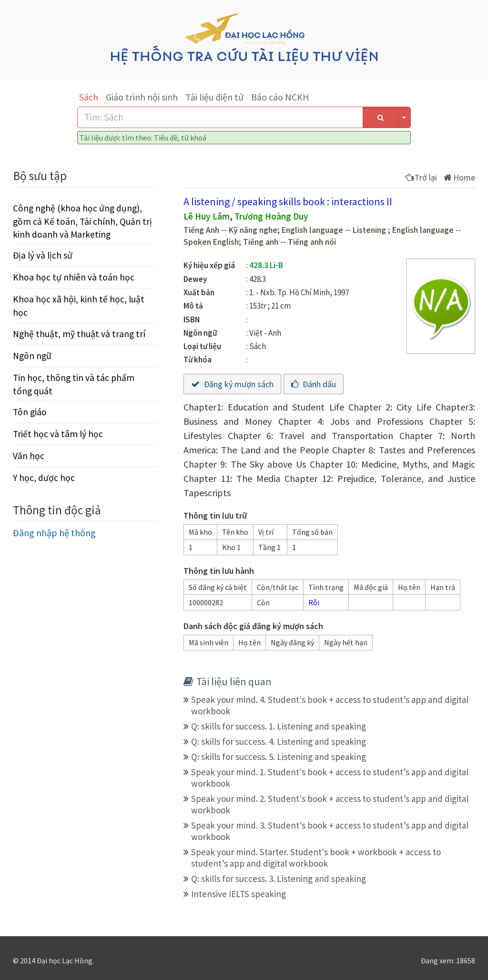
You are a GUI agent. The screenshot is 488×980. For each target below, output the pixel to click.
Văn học (29, 456)
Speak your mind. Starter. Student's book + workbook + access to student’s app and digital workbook (316, 858)
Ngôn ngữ (32, 356)
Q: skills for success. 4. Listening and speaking (279, 741)
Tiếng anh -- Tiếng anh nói (290, 242)
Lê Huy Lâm (207, 216)
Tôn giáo (30, 412)
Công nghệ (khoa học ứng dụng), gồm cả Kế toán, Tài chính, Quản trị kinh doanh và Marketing (82, 221)
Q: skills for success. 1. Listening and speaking (279, 726)
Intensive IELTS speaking (239, 894)
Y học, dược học (44, 478)
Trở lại (421, 177)
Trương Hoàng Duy (271, 216)
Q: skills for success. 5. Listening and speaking (279, 757)
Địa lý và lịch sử (43, 255)
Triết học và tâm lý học (58, 434)
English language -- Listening (335, 230)
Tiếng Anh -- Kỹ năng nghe (230, 230)
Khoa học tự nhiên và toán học (74, 277)
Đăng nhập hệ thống (54, 533)
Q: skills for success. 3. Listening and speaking (279, 879)
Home (459, 177)
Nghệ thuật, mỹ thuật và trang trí (79, 334)
